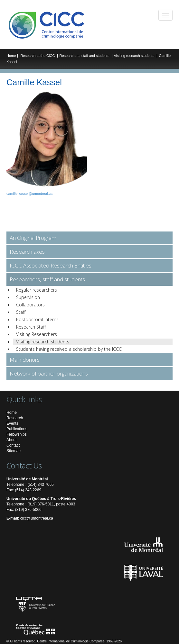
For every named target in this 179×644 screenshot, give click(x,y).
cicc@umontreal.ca (37, 518)
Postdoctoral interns (37, 319)
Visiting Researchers (37, 334)
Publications (17, 429)
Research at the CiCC (38, 56)
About (11, 440)
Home (11, 56)
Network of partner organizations (49, 373)
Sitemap (14, 451)
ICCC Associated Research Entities (51, 265)
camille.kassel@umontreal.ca (29, 194)
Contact (13, 445)
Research (15, 418)
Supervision (28, 297)
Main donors (25, 360)
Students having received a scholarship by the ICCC (69, 349)
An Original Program (33, 238)
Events (12, 423)
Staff (21, 312)
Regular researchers (37, 290)
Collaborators (30, 305)
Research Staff (31, 327)
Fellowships (17, 434)
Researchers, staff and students (85, 56)
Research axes (27, 252)
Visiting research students (135, 56)
